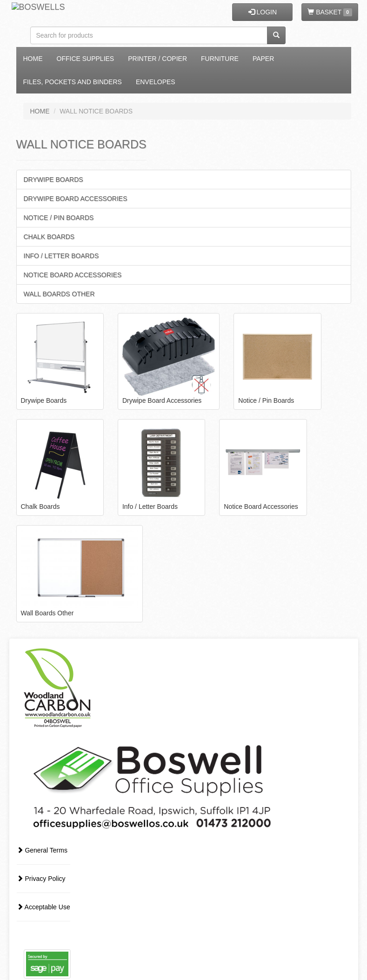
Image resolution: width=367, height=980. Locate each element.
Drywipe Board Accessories (76, 199)
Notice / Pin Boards (59, 218)
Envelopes (156, 82)
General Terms (42, 850)
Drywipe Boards (53, 180)
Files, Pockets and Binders (73, 82)
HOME (40, 111)
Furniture (220, 59)
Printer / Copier (157, 59)
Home (33, 59)
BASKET (330, 12)
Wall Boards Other (59, 294)
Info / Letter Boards (61, 256)
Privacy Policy (41, 879)
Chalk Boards (49, 237)
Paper (263, 59)
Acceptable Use (43, 907)
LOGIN (263, 12)
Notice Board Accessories (73, 275)
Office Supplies (86, 59)
